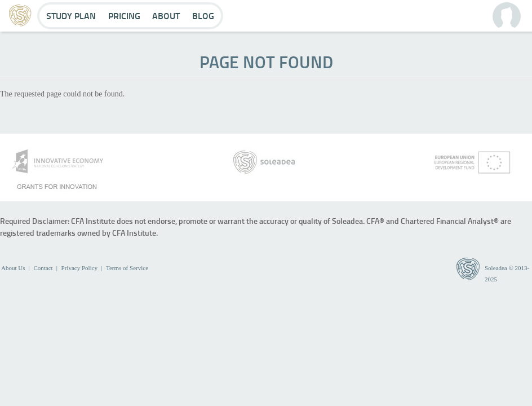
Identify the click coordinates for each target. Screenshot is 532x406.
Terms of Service (127, 268)
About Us (13, 268)
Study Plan (71, 16)
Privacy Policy (79, 268)
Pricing (124, 16)
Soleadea (496, 268)
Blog (203, 16)
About (166, 16)
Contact (43, 268)
